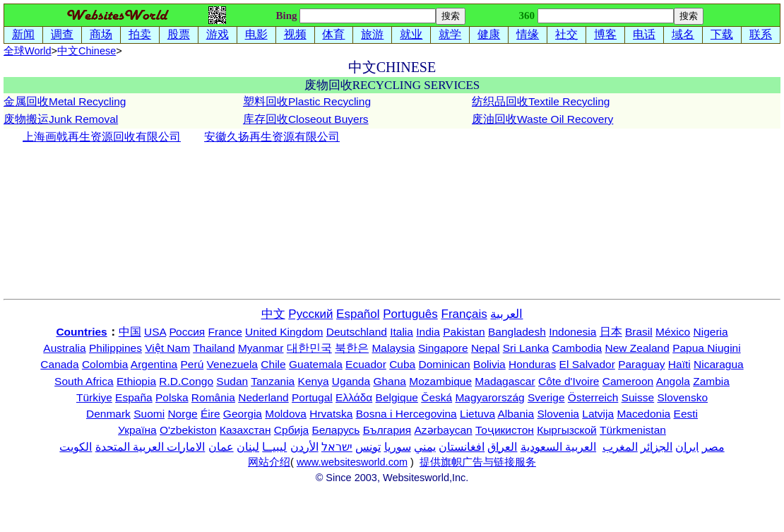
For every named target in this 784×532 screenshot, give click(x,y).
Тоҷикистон (505, 430)
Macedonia (643, 414)
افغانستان (462, 447)
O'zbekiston (188, 430)
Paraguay (641, 364)
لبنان (248, 447)
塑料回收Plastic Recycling (307, 101)
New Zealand (637, 348)
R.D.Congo (186, 381)
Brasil (639, 332)
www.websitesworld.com (352, 462)
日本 (611, 332)
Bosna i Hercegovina (406, 414)
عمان (221, 447)
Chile (273, 364)
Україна (137, 430)
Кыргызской (567, 430)
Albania (516, 414)
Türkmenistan (633, 430)
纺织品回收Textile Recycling (541, 101)
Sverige (546, 397)
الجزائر (657, 447)
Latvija (598, 414)
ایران (687, 447)
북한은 (352, 348)
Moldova (286, 414)
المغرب (620, 447)
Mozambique (440, 381)
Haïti (679, 364)
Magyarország (489, 397)
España (134, 397)
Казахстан (245, 430)
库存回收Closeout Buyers (306, 119)
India (428, 332)
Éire (210, 414)
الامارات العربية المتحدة (150, 447)
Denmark (108, 414)
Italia (402, 332)
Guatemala (316, 364)
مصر (713, 447)
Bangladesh (517, 332)
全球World (28, 51)
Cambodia (577, 348)
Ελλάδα (354, 397)
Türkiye (94, 397)
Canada (59, 364)
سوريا (398, 447)
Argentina (154, 364)
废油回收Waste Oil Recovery (542, 119)
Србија (291, 430)
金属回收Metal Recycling (65, 101)
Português (410, 314)
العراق (502, 447)
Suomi (149, 414)
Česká (436, 397)
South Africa (84, 381)
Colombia (105, 364)
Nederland (263, 397)
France (225, 332)
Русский (310, 314)
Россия (187, 332)
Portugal (312, 397)
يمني (425, 447)
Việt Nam (167, 348)
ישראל (337, 447)
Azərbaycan (443, 430)
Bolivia (489, 364)
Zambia (711, 381)
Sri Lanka (526, 348)
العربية (506, 314)
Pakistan (464, 332)
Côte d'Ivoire (569, 381)
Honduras (532, 364)
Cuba (402, 364)
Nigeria (711, 332)
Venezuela (232, 364)
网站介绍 (269, 462)
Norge (182, 414)
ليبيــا (274, 447)
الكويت (76, 447)
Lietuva (477, 414)
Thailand (214, 348)
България (387, 430)
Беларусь (336, 430)
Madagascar (505, 381)
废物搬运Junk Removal (61, 119)
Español (358, 314)
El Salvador (587, 364)
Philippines (115, 348)
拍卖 (140, 34)
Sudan (232, 381)
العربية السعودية (558, 447)
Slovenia (558, 414)
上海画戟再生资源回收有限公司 (102, 137)
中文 (87, 51)
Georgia (243, 414)
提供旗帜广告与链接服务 (478, 462)
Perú (192, 364)
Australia (64, 348)
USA (155, 332)
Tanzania (273, 381)
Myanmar (261, 348)
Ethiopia (136, 381)
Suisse (638, 397)
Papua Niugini (707, 348)
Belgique (397, 397)
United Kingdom (284, 332)
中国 (130, 332)
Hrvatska (331, 414)
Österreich (593, 397)
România (213, 397)
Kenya (314, 381)
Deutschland (357, 332)
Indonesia (572, 332)
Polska (172, 397)
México (673, 332)
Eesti (686, 414)
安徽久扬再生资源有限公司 (272, 137)
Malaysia (393, 348)
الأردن (304, 447)
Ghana (390, 381)
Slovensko (683, 397)
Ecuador (366, 364)
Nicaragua (719, 364)
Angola (673, 381)
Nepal (486, 348)
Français (464, 314)
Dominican (445, 364)
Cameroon (628, 381)
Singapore (443, 348)
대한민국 (309, 348)
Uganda (351, 381)
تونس (368, 447)
